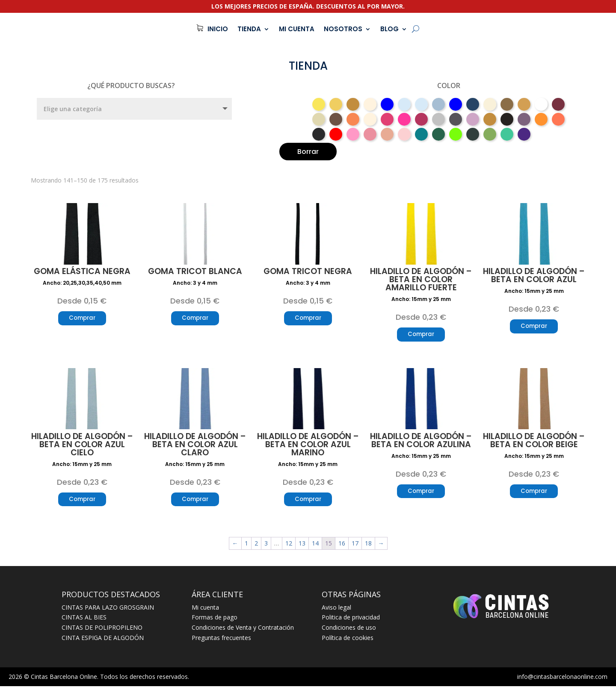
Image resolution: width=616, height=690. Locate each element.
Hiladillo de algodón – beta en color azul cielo (82, 447)
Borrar (308, 152)
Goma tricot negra (308, 271)
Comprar (82, 319)
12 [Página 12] (289, 547)
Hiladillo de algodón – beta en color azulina (421, 442)
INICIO (218, 29)
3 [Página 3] (266, 547)
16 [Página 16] (342, 547)
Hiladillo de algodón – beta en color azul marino (308, 447)
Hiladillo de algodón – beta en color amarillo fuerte (421, 279)
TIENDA (249, 29)
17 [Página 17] (355, 547)
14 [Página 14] (315, 547)
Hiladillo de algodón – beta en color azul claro (195, 447)
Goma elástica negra (82, 271)
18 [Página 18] (368, 547)
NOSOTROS (343, 29)
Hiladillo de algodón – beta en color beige (534, 442)
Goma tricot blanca (195, 271)
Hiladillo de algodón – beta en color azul (534, 275)
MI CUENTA (297, 29)
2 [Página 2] (256, 547)
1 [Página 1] (246, 547)
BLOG (389, 29)
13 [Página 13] (302, 547)
